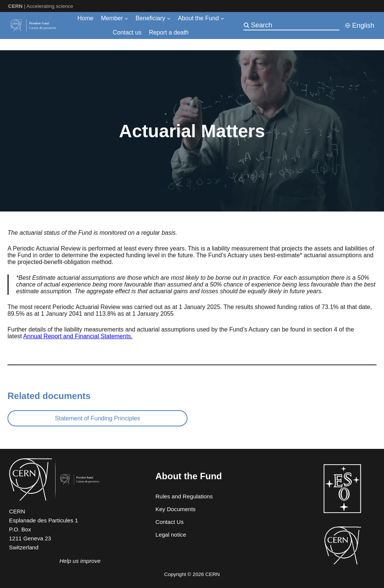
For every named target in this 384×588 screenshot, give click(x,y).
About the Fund (189, 476)
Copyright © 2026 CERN (192, 574)
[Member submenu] (126, 18)
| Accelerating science (41, 6)
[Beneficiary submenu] (169, 18)
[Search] (294, 25)
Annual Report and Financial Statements (77, 336)
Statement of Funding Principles (98, 418)
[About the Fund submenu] (222, 18)
